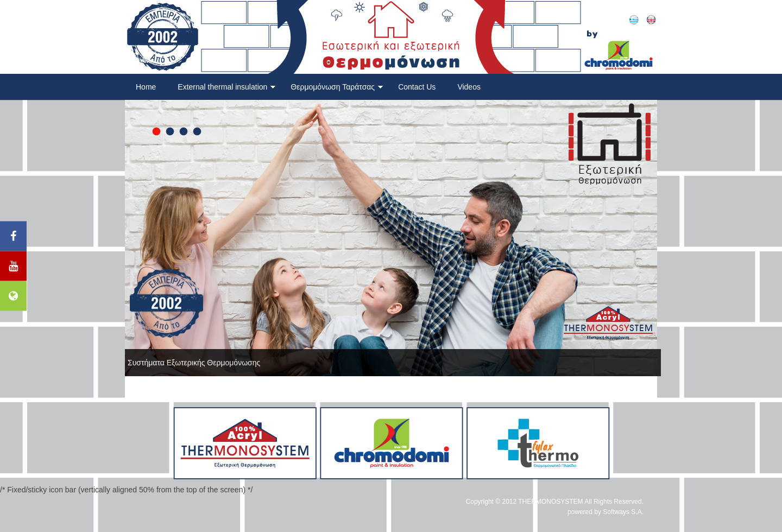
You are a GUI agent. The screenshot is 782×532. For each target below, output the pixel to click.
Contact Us (417, 87)
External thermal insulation (227, 87)
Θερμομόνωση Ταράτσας (337, 87)
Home (146, 87)
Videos (469, 87)
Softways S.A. (623, 512)
